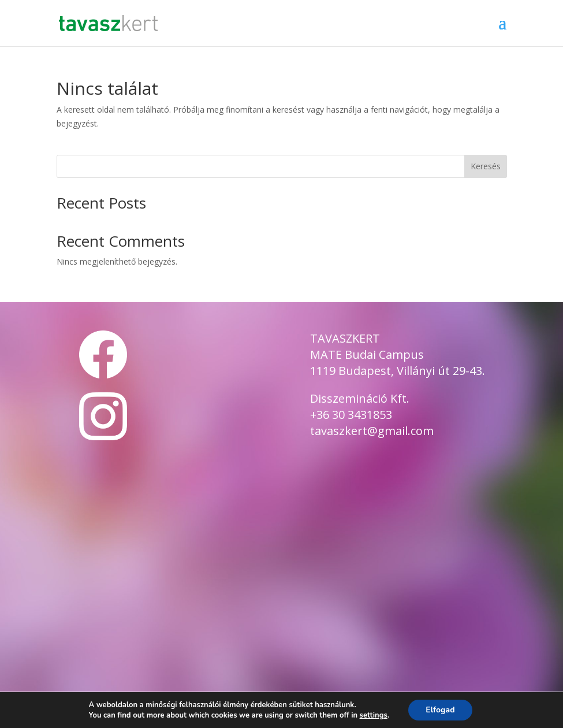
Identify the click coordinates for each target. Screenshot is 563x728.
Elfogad (440, 710)
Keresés (486, 166)
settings (374, 715)
